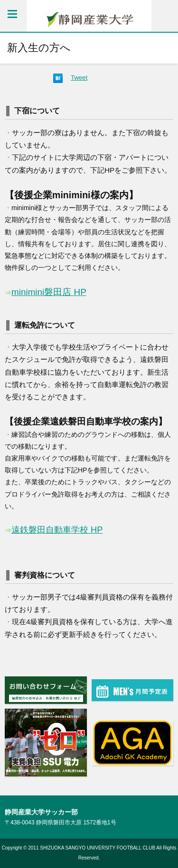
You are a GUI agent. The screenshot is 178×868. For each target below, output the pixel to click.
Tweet (79, 78)
